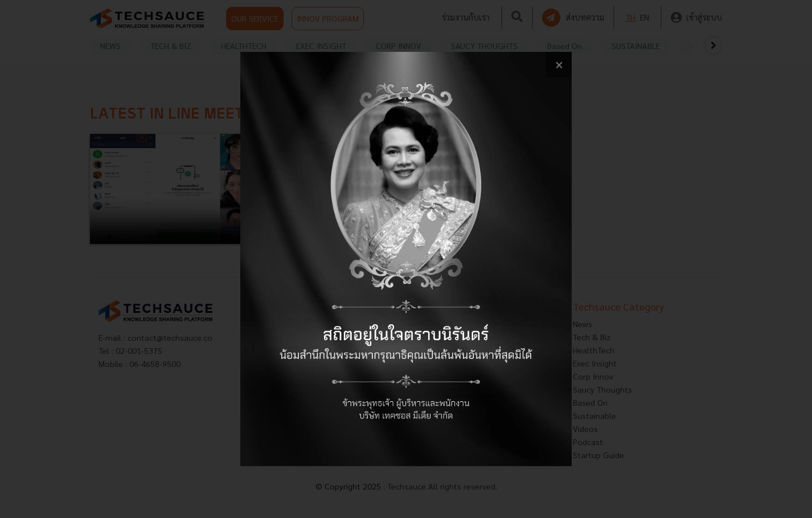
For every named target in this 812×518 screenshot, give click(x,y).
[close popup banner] (559, 65)
